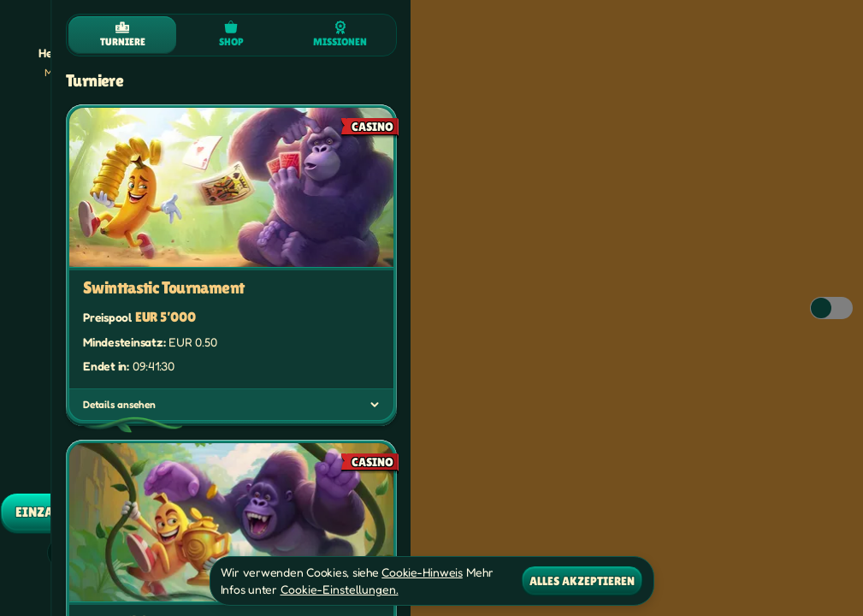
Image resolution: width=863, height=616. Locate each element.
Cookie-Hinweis (422, 572)
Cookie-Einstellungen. (340, 589)
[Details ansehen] (375, 405)
